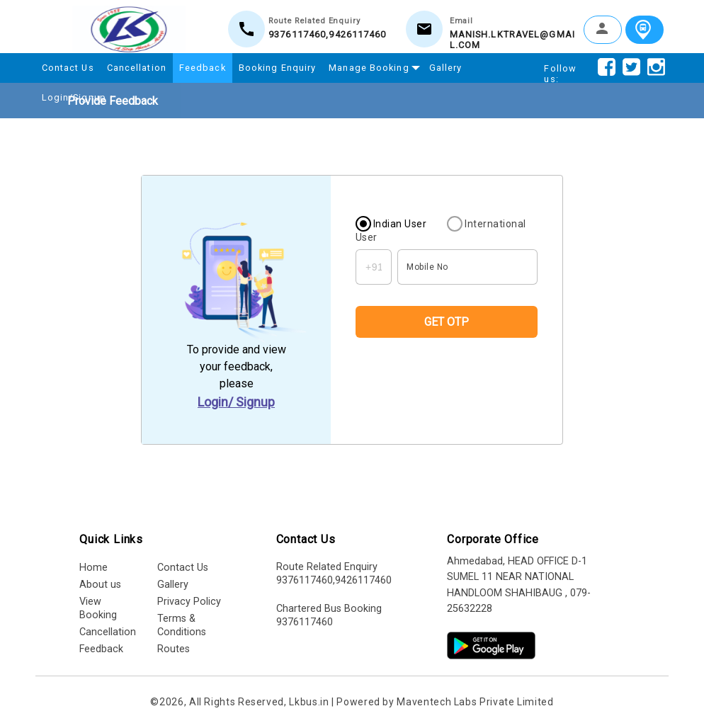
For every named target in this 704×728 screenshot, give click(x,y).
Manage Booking (372, 66)
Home (93, 568)
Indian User (400, 224)
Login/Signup (74, 97)
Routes (174, 649)
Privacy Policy (189, 602)
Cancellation (137, 68)
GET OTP (447, 322)
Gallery (446, 68)
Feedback (203, 68)
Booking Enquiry (278, 68)
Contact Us (68, 68)
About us (100, 585)
